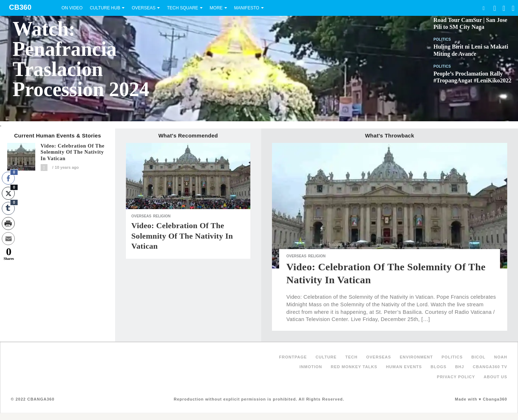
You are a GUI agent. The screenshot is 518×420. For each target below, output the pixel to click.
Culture (326, 357)
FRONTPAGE (293, 357)
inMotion (311, 367)
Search (483, 8)
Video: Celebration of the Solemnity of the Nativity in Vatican (73, 152)
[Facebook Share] (8, 178)
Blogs (439, 367)
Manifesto (247, 8)
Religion (162, 216)
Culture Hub (105, 8)
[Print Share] (8, 223)
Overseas (144, 8)
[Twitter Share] (8, 193)
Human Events (404, 367)
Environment (416, 357)
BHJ (460, 367)
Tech (351, 357)
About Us (496, 377)
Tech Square (183, 8)
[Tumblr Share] (8, 208)
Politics (442, 39)
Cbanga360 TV (490, 367)
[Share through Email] (8, 239)
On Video (72, 8)
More (216, 8)
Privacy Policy (456, 377)
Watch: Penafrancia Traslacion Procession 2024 (81, 59)
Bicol (478, 357)
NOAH (501, 357)
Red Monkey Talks (354, 367)
